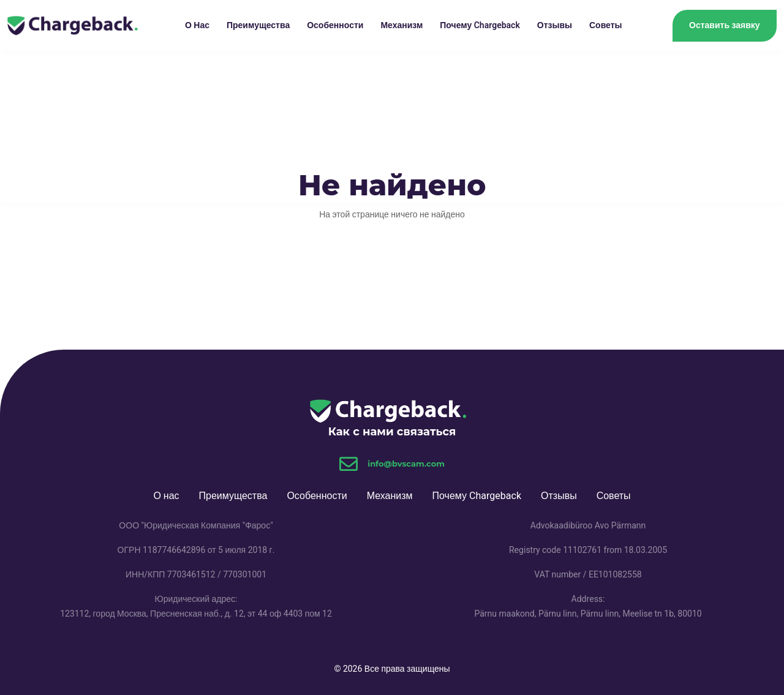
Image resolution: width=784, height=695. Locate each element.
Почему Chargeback (480, 25)
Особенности (335, 25)
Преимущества (258, 25)
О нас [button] (197, 25)
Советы (606, 25)
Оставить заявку (725, 25)
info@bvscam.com (406, 464)
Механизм (401, 25)
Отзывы (555, 25)
